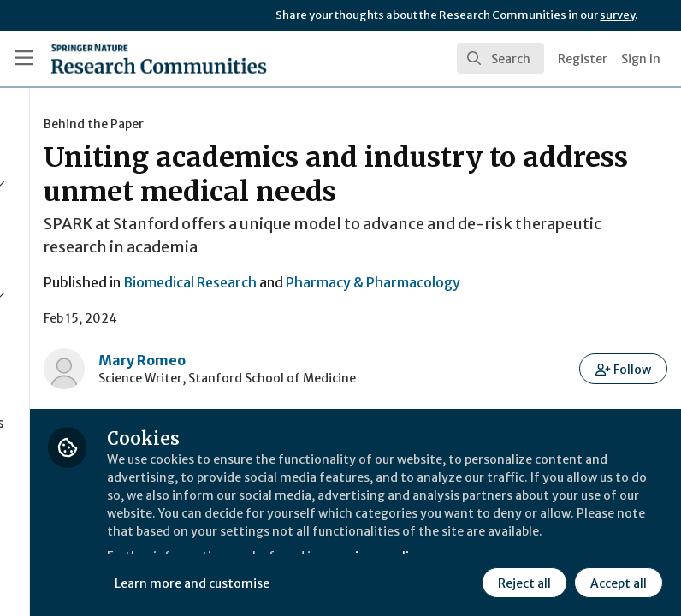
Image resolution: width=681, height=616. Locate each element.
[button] (624, 403)
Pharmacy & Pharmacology (562, 317)
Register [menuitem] (583, 59)
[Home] (159, 58)
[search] (500, 58)
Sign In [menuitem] (641, 59)
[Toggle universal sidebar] (24, 58)
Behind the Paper (283, 124)
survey (617, 15)
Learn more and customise (383, 581)
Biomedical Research (379, 317)
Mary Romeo (331, 394)
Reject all (522, 581)
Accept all (616, 581)
